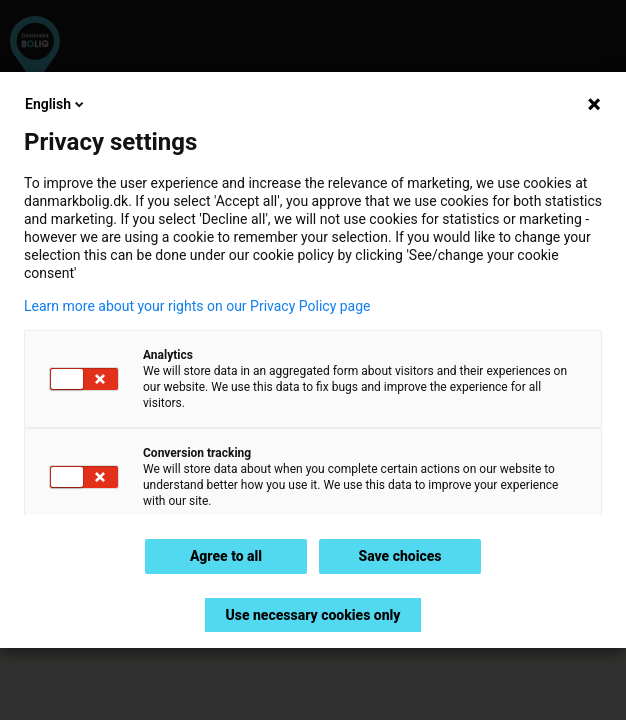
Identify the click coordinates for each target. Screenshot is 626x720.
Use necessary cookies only (312, 615)
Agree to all (226, 556)
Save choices (399, 556)
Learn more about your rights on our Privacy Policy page (197, 306)
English (56, 104)
